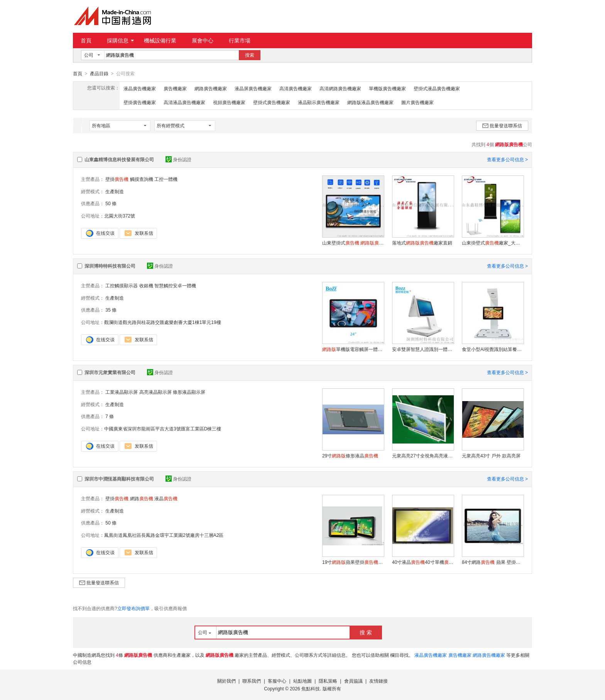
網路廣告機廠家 (211, 88)
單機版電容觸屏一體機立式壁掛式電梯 (353, 349)
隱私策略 (328, 681)
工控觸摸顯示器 (122, 285)
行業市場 (240, 40)
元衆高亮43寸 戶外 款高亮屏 (491, 455)
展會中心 (203, 40)
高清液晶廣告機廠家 (184, 102)
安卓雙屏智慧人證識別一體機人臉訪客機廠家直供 (423, 349)
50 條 (111, 203)
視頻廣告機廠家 (229, 102)
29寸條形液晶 (350, 455)
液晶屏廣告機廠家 (253, 88)
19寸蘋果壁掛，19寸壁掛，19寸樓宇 (353, 562)
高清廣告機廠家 (296, 88)
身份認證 (178, 159)
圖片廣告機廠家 (417, 102)
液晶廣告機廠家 (140, 88)
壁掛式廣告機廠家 (272, 102)
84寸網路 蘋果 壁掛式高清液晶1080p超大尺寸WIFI (493, 562)
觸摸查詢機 (142, 179)
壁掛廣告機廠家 (140, 102)
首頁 (86, 40)
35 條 (111, 310)
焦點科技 (311, 688)
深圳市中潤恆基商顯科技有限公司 (119, 479)
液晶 (166, 498)
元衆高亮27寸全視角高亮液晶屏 (423, 455)
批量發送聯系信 (502, 125)
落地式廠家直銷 (422, 243)
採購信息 (120, 40)
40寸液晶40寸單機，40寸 (423, 562)
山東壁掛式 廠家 (353, 243)
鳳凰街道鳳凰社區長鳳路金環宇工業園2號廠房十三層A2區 (164, 535)
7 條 (110, 416)
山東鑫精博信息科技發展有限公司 (119, 159)
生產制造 (115, 191)
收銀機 (146, 285)
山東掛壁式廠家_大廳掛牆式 (493, 243)
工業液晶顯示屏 (122, 392)
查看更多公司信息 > (507, 159)
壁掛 (117, 179)
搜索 (250, 55)
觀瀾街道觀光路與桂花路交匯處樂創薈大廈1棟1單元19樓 (163, 322)
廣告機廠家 (175, 88)
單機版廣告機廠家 (387, 88)
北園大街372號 (120, 216)
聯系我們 (252, 681)
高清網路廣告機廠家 (340, 88)
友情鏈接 (379, 681)
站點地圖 (302, 681)
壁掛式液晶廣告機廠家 (437, 88)
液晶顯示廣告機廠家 (319, 102)
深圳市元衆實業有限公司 (110, 372)
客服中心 (277, 681)
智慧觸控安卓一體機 (175, 285)
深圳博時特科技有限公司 (110, 266)
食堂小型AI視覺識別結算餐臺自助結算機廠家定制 (493, 349)
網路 (142, 498)
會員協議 (353, 681)
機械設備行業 (160, 40)
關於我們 (226, 681)
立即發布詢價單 (134, 608)
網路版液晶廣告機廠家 (370, 102)
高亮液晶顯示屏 (155, 392)
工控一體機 (166, 179)
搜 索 (366, 632)
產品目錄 (99, 74)
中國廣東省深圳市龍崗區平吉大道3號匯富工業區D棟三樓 (163, 428)
